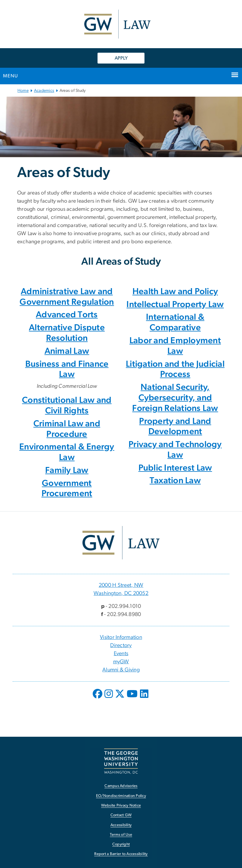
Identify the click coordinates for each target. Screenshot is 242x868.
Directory (121, 646)
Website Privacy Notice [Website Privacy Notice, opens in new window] (121, 806)
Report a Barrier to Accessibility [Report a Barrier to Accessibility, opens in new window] (121, 854)
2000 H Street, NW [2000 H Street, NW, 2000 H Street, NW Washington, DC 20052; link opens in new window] (121, 585)
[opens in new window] (98, 698)
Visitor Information (121, 637)
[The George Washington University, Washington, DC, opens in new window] (121, 761)
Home (23, 91)
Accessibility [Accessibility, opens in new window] (121, 825)
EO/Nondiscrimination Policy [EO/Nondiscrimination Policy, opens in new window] (121, 796)
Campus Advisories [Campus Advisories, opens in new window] (121, 786)
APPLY (121, 58)
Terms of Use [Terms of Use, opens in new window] (121, 835)
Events (121, 654)
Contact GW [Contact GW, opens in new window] (121, 815)
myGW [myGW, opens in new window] (121, 662)
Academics (44, 91)
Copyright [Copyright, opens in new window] (121, 844)
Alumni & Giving (121, 670)
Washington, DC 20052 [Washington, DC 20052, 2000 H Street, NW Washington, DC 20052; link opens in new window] (121, 593)
